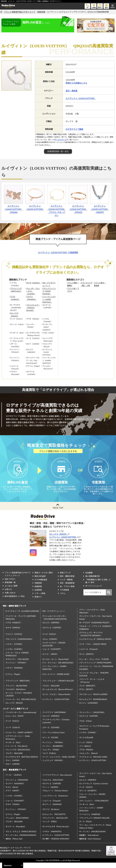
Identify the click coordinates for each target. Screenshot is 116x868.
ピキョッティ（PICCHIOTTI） (55, 820)
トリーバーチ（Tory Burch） (17, 751)
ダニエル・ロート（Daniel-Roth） (56, 664)
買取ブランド (65, 578)
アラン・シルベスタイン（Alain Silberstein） (92, 616)
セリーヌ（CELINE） (51, 743)
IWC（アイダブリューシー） (49, 284)
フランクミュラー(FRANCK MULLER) (94, 823)
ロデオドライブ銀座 (74, 129)
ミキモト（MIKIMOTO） (53, 837)
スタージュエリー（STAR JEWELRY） (94, 806)
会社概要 (89, 578)
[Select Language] (13, 865)
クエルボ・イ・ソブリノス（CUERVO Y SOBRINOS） (95, 633)
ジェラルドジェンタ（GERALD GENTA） (96, 645)
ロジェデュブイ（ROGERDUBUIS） (94, 705)
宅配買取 (38, 588)
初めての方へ (10, 584)
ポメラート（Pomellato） (16, 832)
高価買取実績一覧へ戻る (58, 151)
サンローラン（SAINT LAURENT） (20, 738)
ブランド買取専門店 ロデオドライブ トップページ (18, 580)
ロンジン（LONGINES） (89, 708)
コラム (63, 599)
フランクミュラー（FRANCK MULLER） (33, 308)
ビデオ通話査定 (41, 585)
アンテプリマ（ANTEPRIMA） (55, 718)
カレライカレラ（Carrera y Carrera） (94, 789)
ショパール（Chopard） (89, 655)
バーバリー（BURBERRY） (53, 751)
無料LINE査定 (40, 581)
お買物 (94, 6)
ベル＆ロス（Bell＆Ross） (16, 695)
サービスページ (61, 140)
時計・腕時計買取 (67, 581)
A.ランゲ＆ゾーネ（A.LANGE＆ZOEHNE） (23, 616)
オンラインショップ (93, 591)
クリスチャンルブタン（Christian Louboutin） (56, 726)
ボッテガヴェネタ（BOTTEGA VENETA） (22, 762)
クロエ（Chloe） (86, 726)
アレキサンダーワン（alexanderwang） (22, 718)
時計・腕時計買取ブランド (14, 611)
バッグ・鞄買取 (66, 585)
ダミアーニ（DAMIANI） (53, 810)
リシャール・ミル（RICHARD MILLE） (21, 705)
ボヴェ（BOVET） (87, 695)
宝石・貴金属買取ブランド (14, 775)
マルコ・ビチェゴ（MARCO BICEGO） (22, 837)
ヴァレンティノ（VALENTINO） (92, 718)
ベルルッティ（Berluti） (89, 759)
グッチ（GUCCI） (50, 639)
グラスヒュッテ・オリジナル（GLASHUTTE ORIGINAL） (91, 639)
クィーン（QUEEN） (51, 792)
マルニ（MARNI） (13, 766)
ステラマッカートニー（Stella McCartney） (18, 743)
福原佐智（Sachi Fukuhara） (91, 844)
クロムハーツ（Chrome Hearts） (56, 796)
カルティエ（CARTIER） (52, 633)
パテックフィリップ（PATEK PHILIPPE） (49, 291)
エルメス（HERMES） (51, 628)
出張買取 (38, 595)
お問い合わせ (10, 598)
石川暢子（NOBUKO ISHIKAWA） (56, 844)
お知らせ (8, 595)
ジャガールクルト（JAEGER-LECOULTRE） (54, 649)
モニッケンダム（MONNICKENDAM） (21, 840)
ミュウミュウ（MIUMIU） (53, 766)
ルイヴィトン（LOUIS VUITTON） (81, 98)
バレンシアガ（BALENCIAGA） (18, 755)
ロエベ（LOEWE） (13, 769)
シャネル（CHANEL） (15, 655)
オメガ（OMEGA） (33, 283)
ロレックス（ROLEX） (14, 314)
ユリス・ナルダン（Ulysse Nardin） (57, 700)
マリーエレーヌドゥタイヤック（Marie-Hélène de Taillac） (95, 832)
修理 (106, 6)
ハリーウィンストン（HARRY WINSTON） (49, 299)
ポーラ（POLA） (86, 827)
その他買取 (64, 595)
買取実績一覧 (10, 588)
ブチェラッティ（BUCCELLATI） (56, 823)
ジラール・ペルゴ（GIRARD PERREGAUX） (17, 660)
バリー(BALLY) (85, 751)
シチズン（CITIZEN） (14, 650)
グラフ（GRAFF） (13, 796)
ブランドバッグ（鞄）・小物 (86, 284)
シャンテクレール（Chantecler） (56, 801)
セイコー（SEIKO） (50, 659)
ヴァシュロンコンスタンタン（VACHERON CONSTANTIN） (55, 623)
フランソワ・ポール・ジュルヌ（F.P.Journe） (92, 686)
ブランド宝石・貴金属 (100, 284)
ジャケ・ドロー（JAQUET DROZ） (93, 650)
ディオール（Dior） (14, 748)
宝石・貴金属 (72, 91)
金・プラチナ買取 (67, 592)
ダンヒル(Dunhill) (86, 743)
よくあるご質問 (11, 591)
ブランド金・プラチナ (73, 290)
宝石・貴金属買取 (67, 588)
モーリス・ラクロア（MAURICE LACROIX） (19, 700)
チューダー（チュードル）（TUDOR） (33, 291)
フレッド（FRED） (50, 827)
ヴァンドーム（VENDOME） (17, 785)
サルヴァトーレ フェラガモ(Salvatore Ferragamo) (94, 733)
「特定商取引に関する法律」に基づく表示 (98, 586)
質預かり (38, 602)
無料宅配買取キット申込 (15, 602)
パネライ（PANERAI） (31, 298)
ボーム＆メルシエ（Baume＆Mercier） (58, 695)
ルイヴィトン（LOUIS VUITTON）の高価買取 (58, 252)
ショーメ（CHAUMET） (52, 655)
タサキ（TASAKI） (13, 810)
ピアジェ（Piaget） (13, 680)
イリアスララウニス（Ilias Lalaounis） (58, 780)
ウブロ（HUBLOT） (15, 298)
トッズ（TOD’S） (86, 748)
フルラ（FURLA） (50, 759)
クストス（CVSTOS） (14, 639)
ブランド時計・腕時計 (73, 284)
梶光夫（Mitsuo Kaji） (15, 844)
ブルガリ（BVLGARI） (52, 691)
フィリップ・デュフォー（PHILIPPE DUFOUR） (94, 680)
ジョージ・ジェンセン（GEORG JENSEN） (92, 801)
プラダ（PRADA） (87, 755)
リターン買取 (40, 599)
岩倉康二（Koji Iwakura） (90, 840)
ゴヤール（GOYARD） (52, 733)
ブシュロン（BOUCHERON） (18, 823)
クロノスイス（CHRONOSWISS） (20, 645)
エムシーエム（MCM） (15, 721)
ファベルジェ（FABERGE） (90, 820)
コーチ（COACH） (13, 733)
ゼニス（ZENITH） (87, 659)
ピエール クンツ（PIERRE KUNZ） (56, 680)
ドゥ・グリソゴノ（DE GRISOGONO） (58, 668)
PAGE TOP (58, 513)
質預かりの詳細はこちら (76, 83)
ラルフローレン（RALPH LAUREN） (94, 700)
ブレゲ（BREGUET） (88, 691)
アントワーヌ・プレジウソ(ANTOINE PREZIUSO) (21, 623)
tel (87, 6)
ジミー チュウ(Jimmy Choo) (53, 738)
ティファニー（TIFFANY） (16, 668)
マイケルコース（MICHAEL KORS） (94, 762)
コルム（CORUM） (50, 645)
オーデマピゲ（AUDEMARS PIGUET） (95, 628)
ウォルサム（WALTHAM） (53, 785)
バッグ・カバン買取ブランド (16, 714)
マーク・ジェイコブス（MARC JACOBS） (59, 762)
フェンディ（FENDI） (51, 755)
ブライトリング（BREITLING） (16, 290)
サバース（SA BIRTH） (88, 796)
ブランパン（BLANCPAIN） (17, 691)
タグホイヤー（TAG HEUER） (18, 664)
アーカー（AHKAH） (14, 780)
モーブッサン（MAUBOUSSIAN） (93, 837)
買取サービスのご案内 (44, 578)
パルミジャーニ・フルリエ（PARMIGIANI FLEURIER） (96, 673)
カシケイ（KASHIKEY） (15, 789)
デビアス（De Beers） (51, 815)
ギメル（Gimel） (12, 792)
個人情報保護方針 (93, 581)
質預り (100, 6)
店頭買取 (38, 592)
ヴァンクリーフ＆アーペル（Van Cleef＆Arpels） (96, 623)
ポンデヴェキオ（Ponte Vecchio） (56, 832)
